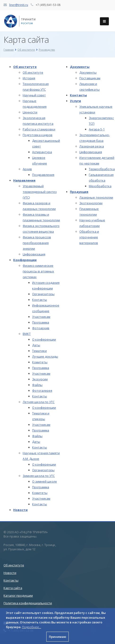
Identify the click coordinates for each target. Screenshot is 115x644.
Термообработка (102, 169)
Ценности (30, 112)
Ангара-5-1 (97, 129)
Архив (27, 169)
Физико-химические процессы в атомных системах (38, 271)
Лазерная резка (92, 146)
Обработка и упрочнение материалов (89, 237)
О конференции (44, 339)
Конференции (25, 260)
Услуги (75, 101)
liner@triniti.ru (19, 5)
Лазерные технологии (96, 197)
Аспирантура (42, 152)
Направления (24, 180)
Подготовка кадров (38, 135)
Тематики (39, 351)
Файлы (37, 385)
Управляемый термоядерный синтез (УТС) (40, 192)
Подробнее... (32, 627)
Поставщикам (90, 78)
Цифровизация (34, 254)
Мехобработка (100, 186)
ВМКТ (27, 334)
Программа (41, 322)
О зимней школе (45, 481)
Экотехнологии (91, 203)
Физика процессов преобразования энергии (37, 243)
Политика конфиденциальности (28, 603)
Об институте (25, 67)
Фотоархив (41, 328)
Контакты (40, 300)
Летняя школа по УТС (39, 402)
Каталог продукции (18, 595)
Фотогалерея (42, 391)
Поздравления (43, 175)
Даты (36, 345)
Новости (20, 510)
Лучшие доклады (45, 356)
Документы (80, 67)
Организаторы (43, 294)
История (29, 78)
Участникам (41, 317)
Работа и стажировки (39, 129)
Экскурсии (40, 379)
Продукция (79, 192)
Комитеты (40, 362)
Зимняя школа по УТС (39, 476)
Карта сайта (13, 588)
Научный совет (34, 95)
